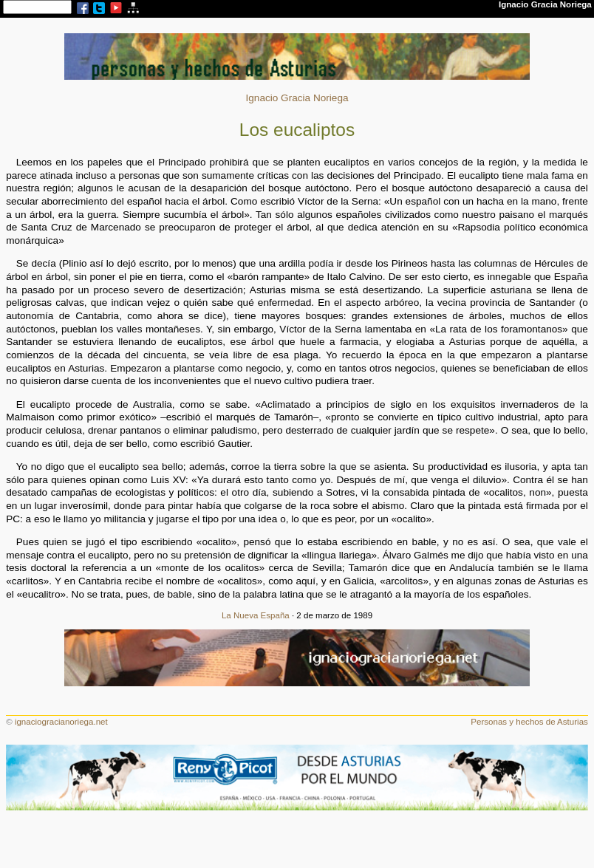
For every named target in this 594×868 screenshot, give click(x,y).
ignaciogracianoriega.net (61, 722)
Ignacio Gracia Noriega (297, 98)
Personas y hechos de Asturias (529, 722)
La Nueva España (256, 615)
